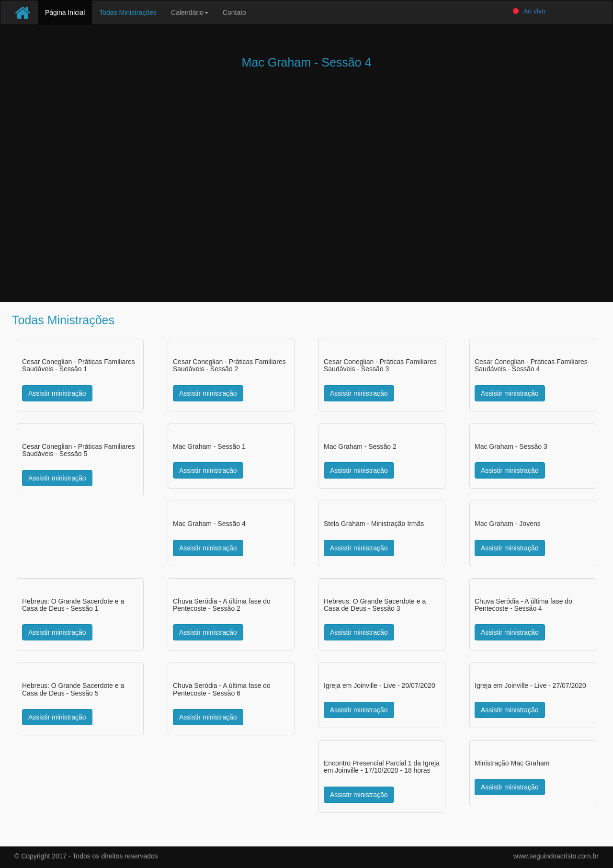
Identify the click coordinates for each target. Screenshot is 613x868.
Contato (234, 12)
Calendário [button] (190, 12)
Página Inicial (68, 12)
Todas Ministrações (128, 12)
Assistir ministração (57, 393)
